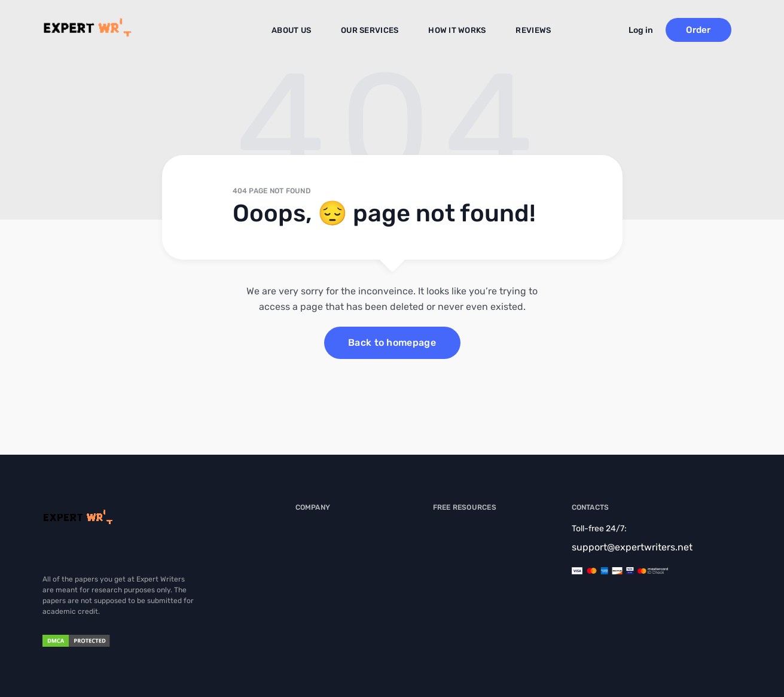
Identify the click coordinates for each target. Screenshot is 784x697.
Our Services (372, 31)
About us (297, 31)
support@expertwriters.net (632, 547)
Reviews (528, 31)
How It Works (455, 31)
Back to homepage (392, 343)
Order (709, 30)
